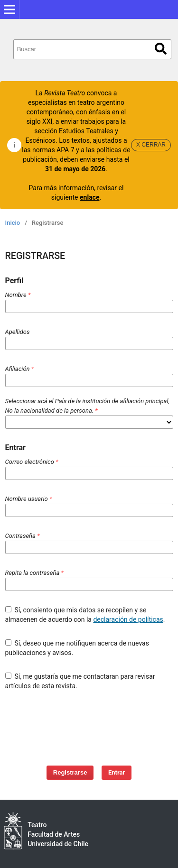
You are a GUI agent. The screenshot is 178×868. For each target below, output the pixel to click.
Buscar (161, 49)
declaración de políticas (128, 619)
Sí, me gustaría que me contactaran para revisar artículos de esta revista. (80, 681)
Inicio (13, 223)
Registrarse (70, 772)
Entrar (117, 772)
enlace (89, 197)
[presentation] (92, 723)
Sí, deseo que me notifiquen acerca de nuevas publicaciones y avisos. (77, 648)
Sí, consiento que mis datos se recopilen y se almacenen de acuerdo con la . (85, 615)
